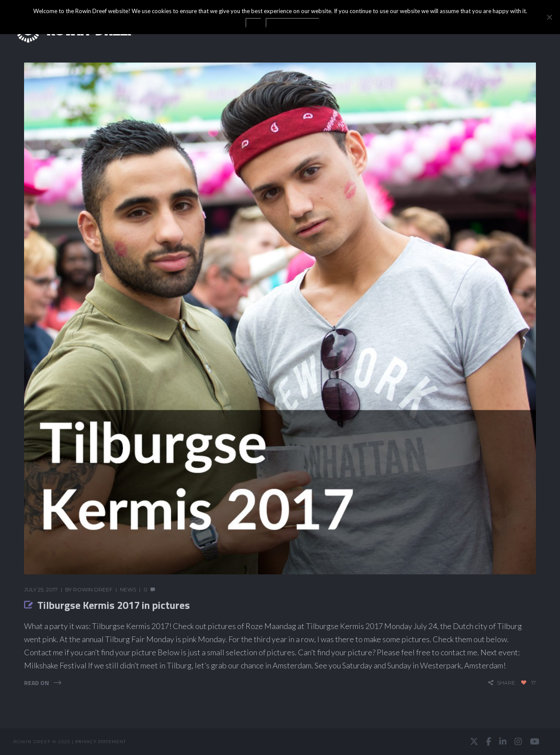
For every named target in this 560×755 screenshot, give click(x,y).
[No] (549, 17)
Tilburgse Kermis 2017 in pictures (114, 605)
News (128, 589)
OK (253, 23)
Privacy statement (101, 741)
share (506, 683)
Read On (37, 683)
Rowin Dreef (93, 589)
